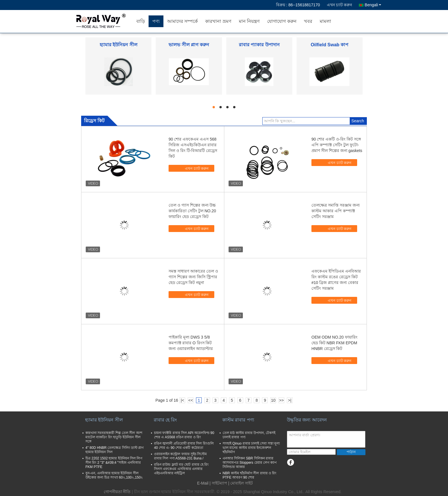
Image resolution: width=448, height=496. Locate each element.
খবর (308, 21)
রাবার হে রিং (165, 420)
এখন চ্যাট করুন (340, 5)
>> (281, 400)
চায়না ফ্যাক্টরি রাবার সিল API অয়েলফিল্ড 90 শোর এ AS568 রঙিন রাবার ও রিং (184, 435)
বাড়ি (141, 21)
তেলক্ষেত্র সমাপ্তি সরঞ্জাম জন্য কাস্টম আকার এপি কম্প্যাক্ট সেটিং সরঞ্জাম (336, 211)
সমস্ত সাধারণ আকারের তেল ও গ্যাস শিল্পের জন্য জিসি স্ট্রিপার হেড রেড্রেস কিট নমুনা (193, 277)
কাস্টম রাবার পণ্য (238, 420)
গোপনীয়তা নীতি (117, 492)
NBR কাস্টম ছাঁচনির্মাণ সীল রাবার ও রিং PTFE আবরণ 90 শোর (249, 475)
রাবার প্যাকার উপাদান (259, 45)
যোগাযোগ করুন (282, 21)
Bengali (373, 5)
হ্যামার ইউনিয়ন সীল (119, 45)
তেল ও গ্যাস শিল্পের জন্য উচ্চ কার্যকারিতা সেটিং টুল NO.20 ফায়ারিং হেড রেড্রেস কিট (192, 211)
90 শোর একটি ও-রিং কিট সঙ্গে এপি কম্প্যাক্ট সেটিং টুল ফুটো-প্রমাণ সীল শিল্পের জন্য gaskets (337, 145)
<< (191, 400)
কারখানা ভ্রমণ (218, 21)
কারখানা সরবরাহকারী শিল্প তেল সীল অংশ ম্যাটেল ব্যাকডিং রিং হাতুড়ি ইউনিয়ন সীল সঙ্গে (114, 437)
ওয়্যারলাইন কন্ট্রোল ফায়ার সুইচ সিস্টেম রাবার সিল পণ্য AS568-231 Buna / (180, 456)
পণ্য (156, 21)
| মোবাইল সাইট (241, 483)
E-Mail (203, 483)
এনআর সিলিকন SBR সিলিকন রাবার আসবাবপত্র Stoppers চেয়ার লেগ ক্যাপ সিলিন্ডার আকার (250, 463)
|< (183, 400)
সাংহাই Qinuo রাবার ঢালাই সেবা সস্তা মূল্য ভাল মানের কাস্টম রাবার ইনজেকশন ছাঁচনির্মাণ (251, 448)
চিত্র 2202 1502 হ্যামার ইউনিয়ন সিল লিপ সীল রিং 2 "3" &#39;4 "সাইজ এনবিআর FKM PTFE (114, 463)
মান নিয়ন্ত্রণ (249, 21)
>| (290, 400)
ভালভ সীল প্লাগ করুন (189, 45)
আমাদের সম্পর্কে (182, 21)
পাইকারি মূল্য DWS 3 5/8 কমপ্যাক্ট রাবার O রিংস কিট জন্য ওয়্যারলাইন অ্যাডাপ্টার (191, 343)
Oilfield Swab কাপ (329, 45)
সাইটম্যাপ (219, 483)
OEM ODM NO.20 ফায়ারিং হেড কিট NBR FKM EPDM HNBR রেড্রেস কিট (334, 343)
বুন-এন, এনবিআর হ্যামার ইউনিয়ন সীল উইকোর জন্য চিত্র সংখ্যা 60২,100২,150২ (114, 475)
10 (273, 400)
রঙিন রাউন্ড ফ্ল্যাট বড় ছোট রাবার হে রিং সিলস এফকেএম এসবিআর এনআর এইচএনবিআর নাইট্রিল (181, 469)
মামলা (325, 21)
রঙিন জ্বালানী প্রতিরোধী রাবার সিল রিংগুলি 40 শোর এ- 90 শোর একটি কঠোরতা (184, 446)
